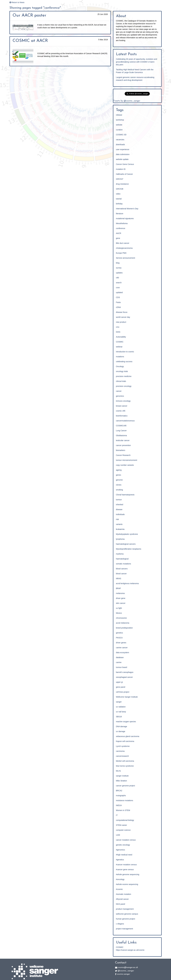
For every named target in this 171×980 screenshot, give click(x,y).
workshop (120, 120)
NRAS (119, 579)
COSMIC (120, 342)
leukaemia (120, 529)
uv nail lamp (121, 712)
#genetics (120, 860)
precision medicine (124, 376)
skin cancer (121, 603)
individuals (120, 514)
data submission (123, 154)
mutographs (121, 796)
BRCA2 (119, 791)
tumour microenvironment (127, 460)
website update (122, 159)
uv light (119, 608)
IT (117, 815)
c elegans (120, 924)
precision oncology (124, 386)
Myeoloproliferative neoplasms (129, 549)
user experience (123, 149)
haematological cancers (126, 544)
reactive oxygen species (126, 722)
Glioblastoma (121, 435)
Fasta (118, 302)
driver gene (121, 598)
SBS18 (119, 717)
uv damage (121, 731)
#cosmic (119, 889)
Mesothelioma (122, 223)
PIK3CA (119, 638)
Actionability (121, 337)
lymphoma (120, 539)
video (118, 194)
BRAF (118, 588)
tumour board (122, 667)
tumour (119, 500)
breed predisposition (124, 628)
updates (119, 273)
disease (119, 509)
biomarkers (121, 450)
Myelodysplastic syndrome (127, 534)
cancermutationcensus (125, 421)
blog (118, 263)
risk (117, 519)
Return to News (17, 2)
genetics (119, 633)
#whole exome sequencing (127, 884)
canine (119, 662)
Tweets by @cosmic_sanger (127, 101)
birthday (119, 204)
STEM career (121, 825)
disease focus (122, 312)
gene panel (121, 687)
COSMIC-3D (121, 135)
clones (119, 485)
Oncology (120, 366)
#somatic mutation (124, 894)
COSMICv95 (121, 426)
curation (119, 130)
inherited (120, 505)
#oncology (120, 879)
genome (119, 480)
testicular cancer (123, 440)
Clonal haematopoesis (125, 495)
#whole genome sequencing (128, 874)
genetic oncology (123, 845)
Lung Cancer (121, 431)
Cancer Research (123, 455)
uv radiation (121, 707)
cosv (118, 288)
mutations (120, 357)
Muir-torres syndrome (125, 766)
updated (119, 292)
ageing (119, 470)
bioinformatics (122, 416)
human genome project (126, 919)
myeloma (120, 554)
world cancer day (123, 317)
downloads (120, 144)
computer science (123, 830)
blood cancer (121, 574)
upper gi (119, 682)
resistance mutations (125, 800)
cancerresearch (122, 756)
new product (121, 322)
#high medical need (124, 855)
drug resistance (122, 184)
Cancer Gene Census (125, 164)
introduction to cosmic (125, 352)
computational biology (125, 820)
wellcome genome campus (127, 914)
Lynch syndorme (123, 746)
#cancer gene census (125, 869)
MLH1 (118, 771)
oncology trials (122, 371)
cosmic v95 (121, 411)
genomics (120, 396)
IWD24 (119, 805)
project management (125, 929)
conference (121, 228)
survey (119, 268)
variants (119, 524)
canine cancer (122, 648)
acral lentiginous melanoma (127, 583)
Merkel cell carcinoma (125, 761)
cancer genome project (125, 786)
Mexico (119, 613)
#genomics (121, 850)
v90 (118, 278)
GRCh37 (120, 179)
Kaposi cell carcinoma (125, 741)
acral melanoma (123, 623)
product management (125, 909)
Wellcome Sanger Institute (127, 697)
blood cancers (122, 569)
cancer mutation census (126, 840)
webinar (119, 347)
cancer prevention (123, 445)
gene (118, 238)
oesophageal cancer (124, 677)
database (120, 657)
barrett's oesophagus (125, 672)
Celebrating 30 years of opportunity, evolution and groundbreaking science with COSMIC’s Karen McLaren (137, 62)
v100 (118, 835)
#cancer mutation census (126, 865)
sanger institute (122, 776)
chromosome (121, 618)
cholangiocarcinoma (124, 248)
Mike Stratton (121, 781)
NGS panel (121, 904)
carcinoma (120, 751)
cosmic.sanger (123, 974)
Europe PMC (121, 253)
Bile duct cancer (123, 243)
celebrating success (124, 362)
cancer (119, 391)
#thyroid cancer (122, 899)
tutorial (119, 199)
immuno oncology (123, 401)
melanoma (120, 593)
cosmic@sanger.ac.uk (126, 967)
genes (119, 475)
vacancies (120, 140)
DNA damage (122, 726)
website (119, 125)
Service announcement (126, 258)
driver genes (121, 643)
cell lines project (123, 692)
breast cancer (122, 406)
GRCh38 (120, 189)
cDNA (118, 307)
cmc (118, 327)
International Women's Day (127, 209)
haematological (122, 559)
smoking (119, 490)
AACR (119, 233)
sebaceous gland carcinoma (128, 736)
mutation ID (121, 169)
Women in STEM (123, 810)
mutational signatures (125, 218)
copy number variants (125, 465)
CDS (118, 297)
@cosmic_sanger (125, 971)
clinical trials (121, 381)
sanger (119, 702)
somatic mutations (124, 564)
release (119, 115)
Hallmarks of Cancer (124, 174)
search (119, 283)
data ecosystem (123, 652)
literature (120, 214)
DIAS (118, 332)
